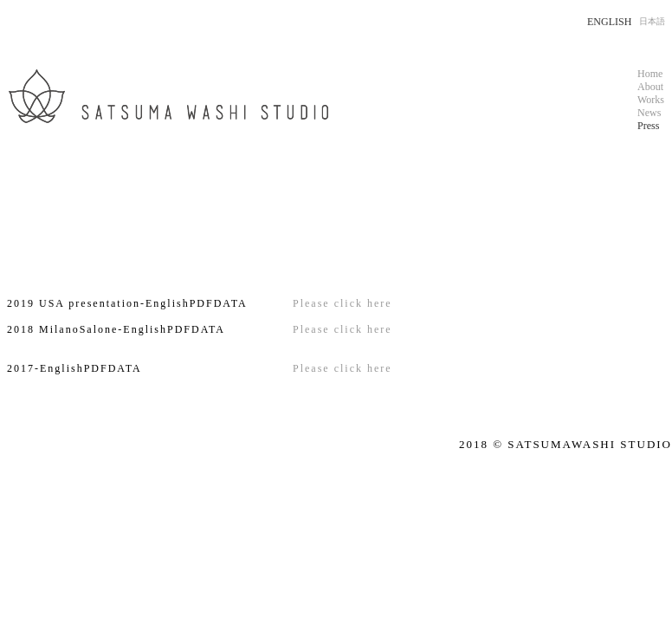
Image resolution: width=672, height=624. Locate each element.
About (650, 87)
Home (650, 74)
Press (648, 126)
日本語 (652, 21)
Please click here (342, 303)
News (649, 113)
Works (651, 100)
